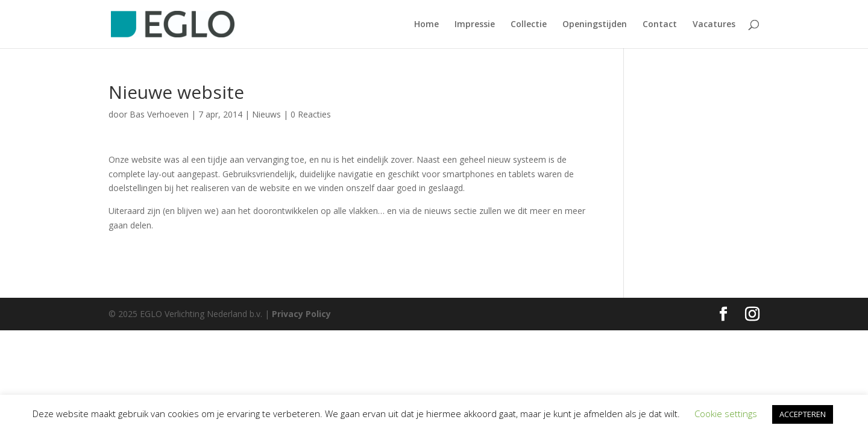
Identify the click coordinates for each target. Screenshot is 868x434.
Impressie (475, 25)
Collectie (529, 25)
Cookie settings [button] (726, 414)
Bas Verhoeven (159, 114)
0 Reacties (311, 114)
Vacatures (714, 25)
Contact (660, 25)
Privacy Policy (301, 314)
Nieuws (266, 114)
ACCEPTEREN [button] (803, 414)
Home (426, 25)
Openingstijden (595, 25)
